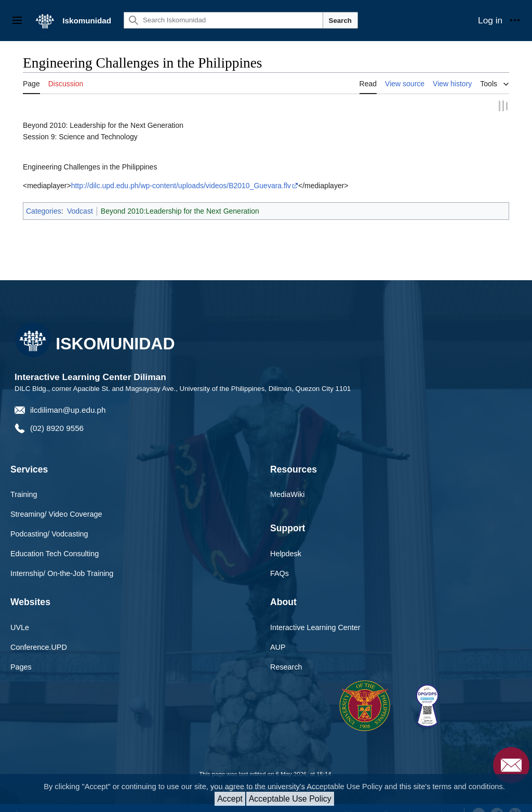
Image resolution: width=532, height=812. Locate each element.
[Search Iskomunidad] (223, 20)
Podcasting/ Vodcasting (49, 533)
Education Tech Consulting (55, 553)
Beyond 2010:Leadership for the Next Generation (180, 211)
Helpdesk (286, 553)
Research (286, 666)
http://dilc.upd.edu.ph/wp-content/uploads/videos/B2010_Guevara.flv (181, 185)
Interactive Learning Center (315, 627)
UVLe (20, 627)
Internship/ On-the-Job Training (62, 572)
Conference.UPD (39, 646)
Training (24, 494)
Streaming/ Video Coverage (56, 514)
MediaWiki (287, 494)
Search (340, 21)
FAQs (280, 572)
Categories (44, 211)
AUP (278, 646)
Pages (21, 666)
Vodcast (80, 211)
